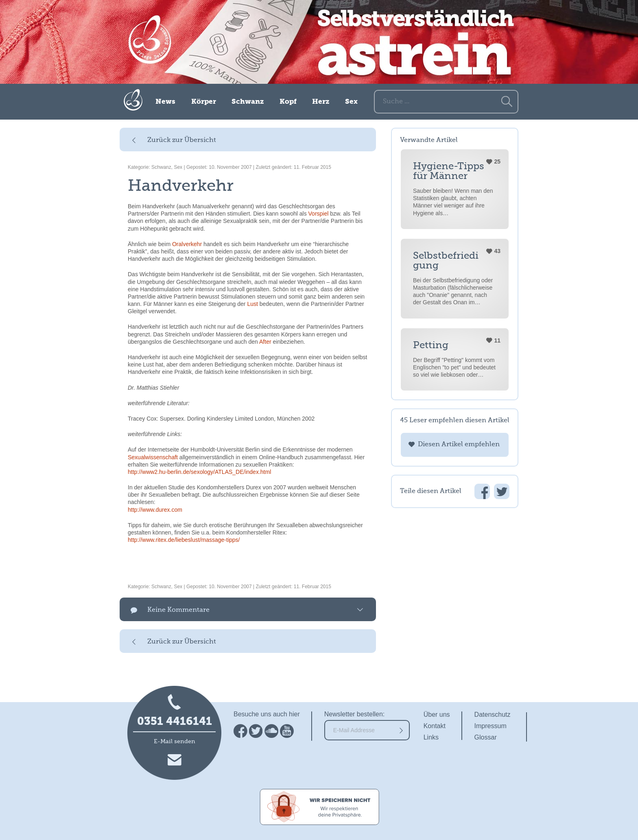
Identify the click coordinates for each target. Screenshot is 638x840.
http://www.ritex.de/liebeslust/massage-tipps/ (184, 540)
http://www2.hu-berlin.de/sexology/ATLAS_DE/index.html (199, 472)
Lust (252, 304)
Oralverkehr (187, 244)
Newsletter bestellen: (355, 714)
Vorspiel (319, 214)
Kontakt (435, 726)
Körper (204, 102)
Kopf (288, 102)
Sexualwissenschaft (153, 457)
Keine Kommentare (178, 610)
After (265, 342)
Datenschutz (493, 715)
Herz (321, 102)
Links (431, 737)
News (165, 102)
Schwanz (248, 102)
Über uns (437, 715)
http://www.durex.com (155, 510)
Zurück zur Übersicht (182, 140)
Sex (351, 102)
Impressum (491, 726)
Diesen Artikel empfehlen (459, 445)
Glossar (486, 737)
